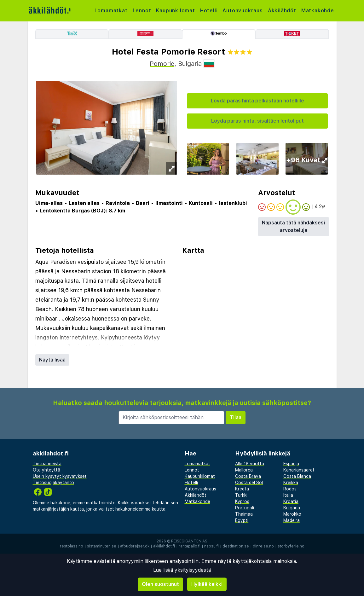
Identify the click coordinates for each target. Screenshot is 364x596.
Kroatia (291, 501)
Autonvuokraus (243, 11)
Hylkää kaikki (207, 584)
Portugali (245, 508)
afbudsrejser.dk (135, 546)
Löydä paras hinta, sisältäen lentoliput (257, 121)
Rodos (290, 489)
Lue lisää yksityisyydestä (182, 570)
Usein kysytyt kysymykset (60, 476)
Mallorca (244, 470)
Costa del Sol (249, 483)
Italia (288, 495)
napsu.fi (211, 546)
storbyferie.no (291, 546)
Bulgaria (292, 508)
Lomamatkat (111, 11)
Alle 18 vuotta (250, 464)
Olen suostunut (160, 584)
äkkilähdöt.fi (164, 546)
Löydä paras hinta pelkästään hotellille (257, 101)
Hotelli (209, 11)
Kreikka (291, 483)
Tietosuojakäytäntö (53, 483)
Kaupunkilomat (175, 11)
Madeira (292, 520)
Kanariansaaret (299, 470)
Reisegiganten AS (189, 541)
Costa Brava (248, 476)
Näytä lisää (52, 360)
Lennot (142, 11)
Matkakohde (318, 11)
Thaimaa (244, 514)
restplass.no (72, 546)
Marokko (292, 514)
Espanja (291, 464)
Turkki (241, 495)
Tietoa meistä (47, 464)
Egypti (242, 520)
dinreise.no (263, 546)
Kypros (242, 501)
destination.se (236, 546)
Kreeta (242, 489)
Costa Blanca (297, 476)
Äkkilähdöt (282, 11)
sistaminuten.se (102, 546)
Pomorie (162, 64)
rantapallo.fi (190, 546)
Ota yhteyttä (46, 470)
